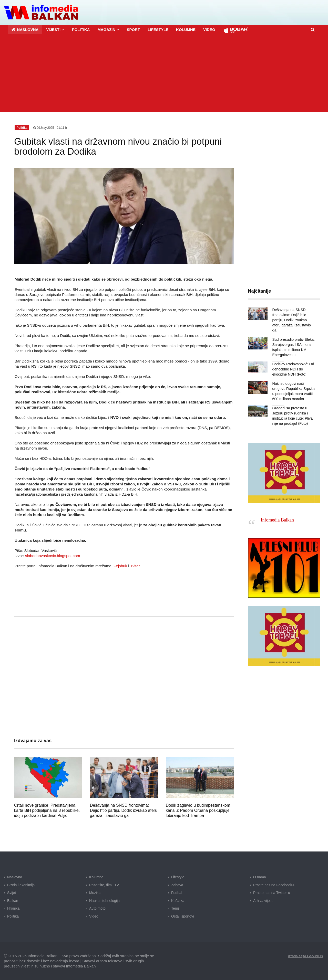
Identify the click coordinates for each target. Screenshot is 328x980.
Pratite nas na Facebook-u (274, 885)
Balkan (13, 900)
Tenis (175, 908)
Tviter (135, 566)
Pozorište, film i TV (104, 885)
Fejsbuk (120, 566)
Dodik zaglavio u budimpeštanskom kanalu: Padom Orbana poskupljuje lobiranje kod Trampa (198, 810)
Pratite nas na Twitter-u (272, 892)
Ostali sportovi (183, 916)
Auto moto (97, 908)
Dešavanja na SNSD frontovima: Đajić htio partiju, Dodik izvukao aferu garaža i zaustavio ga (124, 810)
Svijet (12, 892)
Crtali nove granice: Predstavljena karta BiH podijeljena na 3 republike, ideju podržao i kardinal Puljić (47, 810)
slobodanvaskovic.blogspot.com (52, 555)
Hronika (13, 908)
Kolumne (96, 877)
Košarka (178, 900)
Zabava (177, 885)
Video (94, 916)
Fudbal (177, 892)
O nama (260, 877)
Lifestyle (178, 877)
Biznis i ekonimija (21, 885)
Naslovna (15, 877)
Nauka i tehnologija (104, 900)
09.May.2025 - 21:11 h (50, 127)
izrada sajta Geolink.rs (305, 956)
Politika (13, 916)
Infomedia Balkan (277, 515)
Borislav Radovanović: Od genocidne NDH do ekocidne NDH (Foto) (293, 364)
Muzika (95, 892)
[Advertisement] (164, 73)
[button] (55, 29)
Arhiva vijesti (263, 900)
